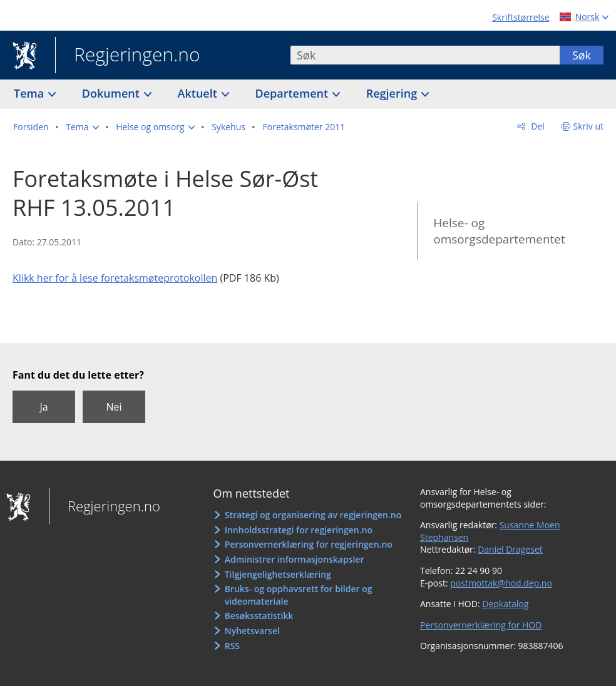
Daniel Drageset (510, 549)
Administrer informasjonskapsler (295, 559)
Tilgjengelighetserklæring (278, 574)
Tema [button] (30, 93)
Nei (114, 407)
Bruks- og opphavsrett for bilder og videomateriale (299, 595)
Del (537, 126)
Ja (44, 407)
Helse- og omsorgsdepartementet (499, 231)
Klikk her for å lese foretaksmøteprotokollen (115, 278)
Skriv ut (589, 126)
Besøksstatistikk (259, 616)
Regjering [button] (393, 93)
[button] (82, 127)
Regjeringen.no (128, 56)
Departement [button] (293, 93)
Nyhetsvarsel (252, 631)
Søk (582, 55)
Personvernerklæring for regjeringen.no (309, 544)
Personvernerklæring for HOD (481, 625)
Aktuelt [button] (199, 93)
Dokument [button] (112, 93)
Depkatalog (505, 604)
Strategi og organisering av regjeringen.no (313, 515)
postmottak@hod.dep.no (501, 583)
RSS (232, 646)
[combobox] (425, 55)
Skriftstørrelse (521, 17)
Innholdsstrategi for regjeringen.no (299, 530)
